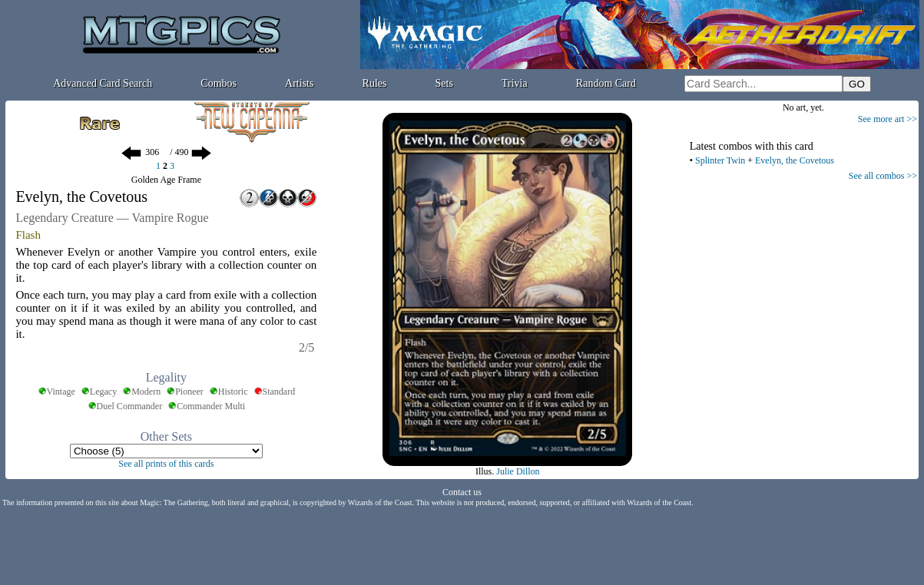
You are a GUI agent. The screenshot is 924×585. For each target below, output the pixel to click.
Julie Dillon (518, 471)
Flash (28, 235)
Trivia (515, 83)
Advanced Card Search (103, 83)
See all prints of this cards (166, 464)
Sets (444, 83)
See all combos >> (883, 176)
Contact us (462, 492)
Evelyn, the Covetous (795, 160)
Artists (299, 83)
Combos (219, 83)
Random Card (606, 83)
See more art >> (888, 119)
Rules (375, 83)
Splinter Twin (720, 160)
